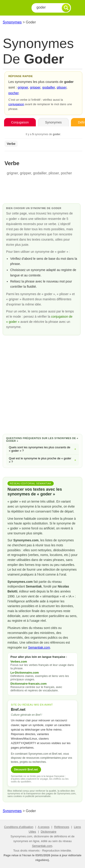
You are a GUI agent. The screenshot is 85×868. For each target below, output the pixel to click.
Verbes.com (19, 662)
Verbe (11, 144)
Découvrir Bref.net (26, 770)
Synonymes (12, 22)
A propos (44, 827)
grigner (23, 87)
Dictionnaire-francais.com (29, 684)
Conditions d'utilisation (19, 827)
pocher (13, 93)
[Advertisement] (42, 384)
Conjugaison (20, 122)
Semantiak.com (39, 647)
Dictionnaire (49, 832)
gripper (35, 87)
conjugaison (16, 104)
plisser (62, 87)
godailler (49, 87)
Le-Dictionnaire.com (25, 673)
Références (62, 827)
